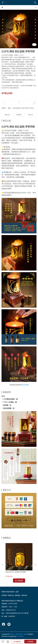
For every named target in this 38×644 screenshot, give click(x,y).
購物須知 (11, 595)
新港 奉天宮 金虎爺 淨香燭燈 (16, 572)
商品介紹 (7, 115)
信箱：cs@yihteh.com (9, 610)
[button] (35, 565)
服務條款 (18, 595)
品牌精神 (4, 595)
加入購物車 (17, 642)
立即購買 (30, 642)
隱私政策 (24, 595)
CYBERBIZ (20, 636)
